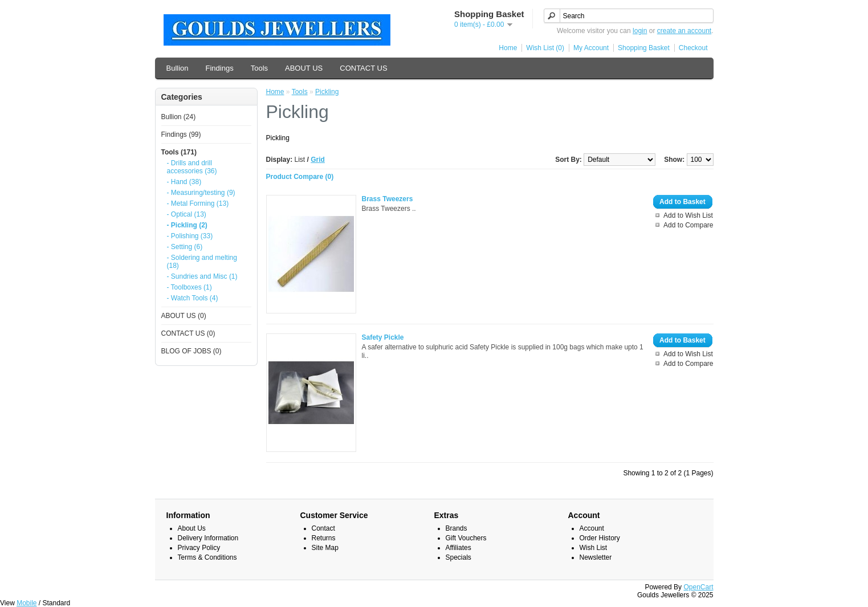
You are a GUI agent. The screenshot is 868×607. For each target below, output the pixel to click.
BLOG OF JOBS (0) (191, 351)
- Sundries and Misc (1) (202, 276)
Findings (220, 68)
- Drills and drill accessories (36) (192, 167)
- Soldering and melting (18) (202, 262)
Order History (600, 538)
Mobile (27, 603)
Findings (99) (181, 135)
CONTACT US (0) (188, 333)
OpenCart (698, 587)
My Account (591, 48)
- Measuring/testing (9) (201, 193)
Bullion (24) (179, 117)
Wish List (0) (545, 48)
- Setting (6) (185, 247)
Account (592, 528)
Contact (323, 528)
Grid (318, 160)
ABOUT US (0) (184, 316)
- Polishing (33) (190, 236)
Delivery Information (208, 538)
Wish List (594, 548)
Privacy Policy (199, 548)
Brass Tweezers (388, 199)
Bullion (178, 68)
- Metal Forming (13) (198, 203)
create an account (684, 31)
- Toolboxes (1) (190, 287)
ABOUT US (304, 68)
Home (508, 48)
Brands (457, 528)
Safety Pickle (383, 337)
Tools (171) (179, 152)
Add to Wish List (688, 215)
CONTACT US (363, 68)
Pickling (327, 92)
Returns (324, 538)
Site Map (325, 548)
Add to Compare (688, 225)
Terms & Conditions (207, 557)
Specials (459, 557)
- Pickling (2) (187, 225)
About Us (192, 528)
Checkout (693, 48)
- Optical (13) (187, 214)
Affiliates (459, 548)
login (640, 31)
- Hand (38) (184, 182)
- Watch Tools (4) (193, 298)
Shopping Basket (644, 48)
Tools (259, 68)
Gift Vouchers (466, 538)
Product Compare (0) (300, 177)
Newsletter (596, 557)
